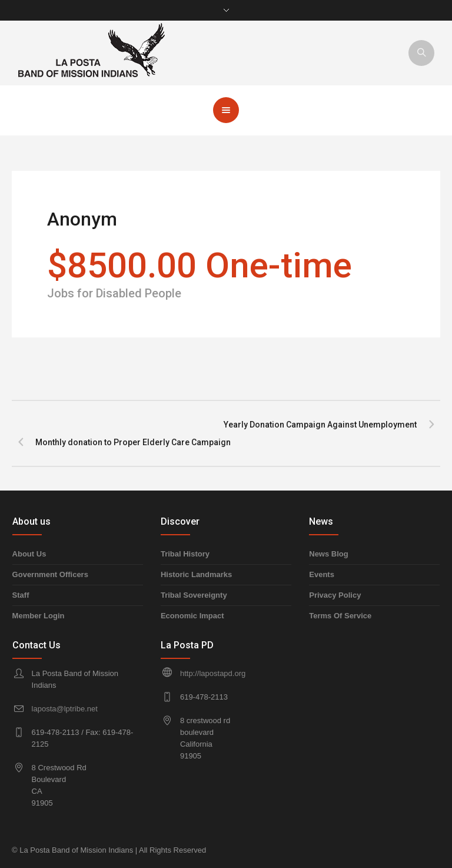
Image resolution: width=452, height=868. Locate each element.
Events (322, 574)
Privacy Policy (335, 595)
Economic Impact (192, 616)
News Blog (328, 554)
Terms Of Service (340, 616)
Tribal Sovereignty (194, 595)
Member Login (39, 616)
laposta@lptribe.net (65, 709)
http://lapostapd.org (213, 673)
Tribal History (185, 554)
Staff (21, 595)
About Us (29, 554)
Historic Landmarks (196, 574)
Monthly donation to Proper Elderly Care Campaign (133, 442)
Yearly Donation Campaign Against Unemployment (320, 425)
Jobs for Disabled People (114, 293)
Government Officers (50, 574)
